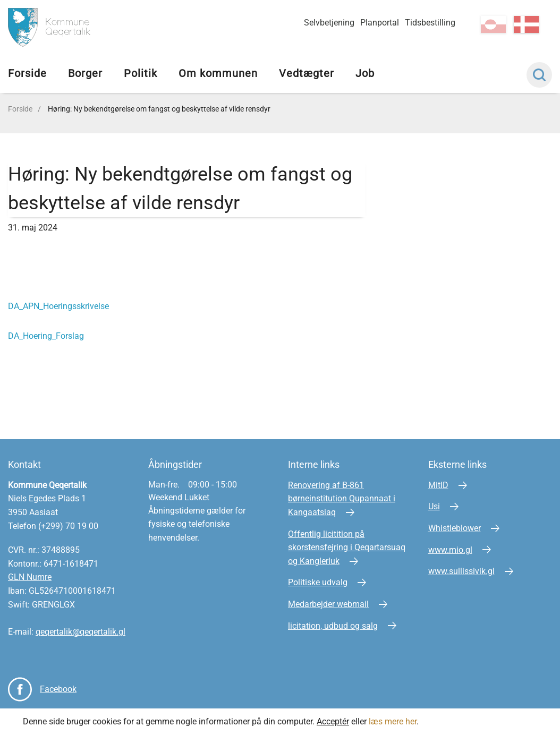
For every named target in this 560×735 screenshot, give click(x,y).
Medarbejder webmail (328, 604)
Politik (141, 73)
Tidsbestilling (430, 23)
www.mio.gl (450, 550)
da (526, 24)
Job (365, 73)
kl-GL (493, 24)
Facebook (58, 689)
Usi (434, 506)
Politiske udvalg (318, 582)
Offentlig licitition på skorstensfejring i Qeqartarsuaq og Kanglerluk (347, 548)
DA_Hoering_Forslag (46, 336)
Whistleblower (455, 528)
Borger (85, 73)
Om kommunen (218, 73)
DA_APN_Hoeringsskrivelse (58, 306)
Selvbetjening (329, 23)
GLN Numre (30, 577)
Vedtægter (307, 73)
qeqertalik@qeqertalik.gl (80, 632)
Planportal (380, 23)
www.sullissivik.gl (461, 571)
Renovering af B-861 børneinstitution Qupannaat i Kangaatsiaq (342, 499)
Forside (27, 73)
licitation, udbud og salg (333, 626)
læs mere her (393, 721)
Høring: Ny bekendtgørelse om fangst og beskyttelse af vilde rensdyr (159, 109)
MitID (438, 485)
